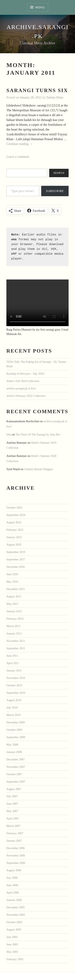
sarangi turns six (37, 90)
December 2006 (16, 848)
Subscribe (55, 191)
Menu (40, 7)
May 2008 (12, 745)
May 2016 (12, 582)
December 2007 (16, 759)
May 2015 (12, 604)
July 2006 (12, 878)
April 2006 (13, 893)
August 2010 (14, 700)
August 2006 (14, 870)
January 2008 (14, 752)
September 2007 (16, 782)
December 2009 (16, 722)
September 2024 (16, 515)
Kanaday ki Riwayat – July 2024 (25, 374)
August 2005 (14, 930)
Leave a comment (18, 157)
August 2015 (14, 596)
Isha (9, 434)
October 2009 (14, 730)
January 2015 (14, 611)
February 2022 (15, 530)
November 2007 (16, 767)
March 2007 (13, 826)
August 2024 (14, 522)
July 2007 (12, 796)
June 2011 (12, 656)
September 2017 (16, 559)
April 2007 (13, 818)
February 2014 (15, 619)
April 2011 (13, 663)
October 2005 (14, 922)
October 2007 (14, 774)
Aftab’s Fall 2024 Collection (23, 381)
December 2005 (16, 907)
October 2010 (14, 685)
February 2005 (15, 959)
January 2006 (14, 900)
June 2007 (12, 804)
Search (59, 173)
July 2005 (12, 937)
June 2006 (12, 885)
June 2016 (12, 574)
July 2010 (12, 708)
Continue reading (19, 144)
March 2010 (13, 715)
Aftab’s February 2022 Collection (26, 396)
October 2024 (14, 508)
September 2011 (16, 648)
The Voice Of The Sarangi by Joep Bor (38, 434)
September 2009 (16, 737)
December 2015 (16, 589)
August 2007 (14, 789)
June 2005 (12, 944)
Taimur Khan (55, 97)
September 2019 (16, 552)
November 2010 (16, 678)
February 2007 (15, 833)
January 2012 (14, 633)
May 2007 (12, 811)
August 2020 (14, 545)
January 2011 (14, 670)
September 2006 (16, 863)
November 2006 (16, 855)
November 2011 (16, 641)
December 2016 (16, 567)
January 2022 (14, 537)
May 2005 (12, 952)
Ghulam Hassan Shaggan (38, 469)
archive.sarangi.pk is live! (21, 388)
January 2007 (14, 841)
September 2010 (16, 693)
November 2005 (16, 915)
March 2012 (13, 626)
